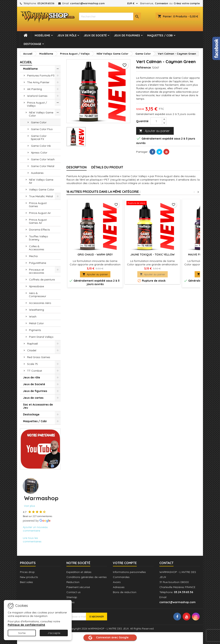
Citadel (32, 350)
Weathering (37, 310)
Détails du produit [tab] (107, 167)
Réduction (73, 582)
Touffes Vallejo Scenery (38, 238)
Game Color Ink (41, 146)
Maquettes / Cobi (160, 35)
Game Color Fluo (42, 129)
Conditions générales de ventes (87, 577)
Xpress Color (39, 153)
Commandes (121, 577)
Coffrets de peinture (42, 280)
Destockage (32, 44)
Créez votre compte (187, 3)
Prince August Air (40, 213)
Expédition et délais (79, 572)
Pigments (35, 330)
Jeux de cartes (33, 398)
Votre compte (125, 563)
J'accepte (54, 633)
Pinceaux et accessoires (37, 271)
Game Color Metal (43, 166)
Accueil (26, 62)
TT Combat (35, 371)
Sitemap (72, 597)
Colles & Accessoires (37, 248)
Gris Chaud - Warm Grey (95, 255)
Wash (33, 316)
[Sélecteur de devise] (133, 3)
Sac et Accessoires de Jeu (38, 406)
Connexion (162, 3)
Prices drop (27, 572)
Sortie (22, 633)
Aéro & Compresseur (37, 295)
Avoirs (117, 582)
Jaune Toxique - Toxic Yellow (152, 255)
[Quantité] (156, 121)
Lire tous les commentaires (32, 540)
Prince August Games (38, 205)
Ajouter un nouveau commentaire (35, 529)
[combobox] (110, 16)
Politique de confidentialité (26, 625)
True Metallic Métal (41, 196)
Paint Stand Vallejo (41, 337)
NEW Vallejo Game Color (41, 114)
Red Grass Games (39, 357)
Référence (144, 68)
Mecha (33, 256)
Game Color (39, 122)
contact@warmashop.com (87, 3)
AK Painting (34, 89)
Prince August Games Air (38, 221)
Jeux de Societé (95, 35)
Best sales (26, 582)
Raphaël (32, 344)
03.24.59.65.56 (46, 3)
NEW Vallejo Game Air (41, 181)
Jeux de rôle (67, 35)
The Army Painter (38, 82)
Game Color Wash (43, 159)
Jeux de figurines (127, 35)
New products (29, 577)
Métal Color (36, 323)
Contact (166, 563)
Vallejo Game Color (42, 190)
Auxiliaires (37, 173)
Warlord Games (37, 96)
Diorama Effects (40, 230)
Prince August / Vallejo (37, 104)
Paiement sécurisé (78, 587)
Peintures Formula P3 (41, 75)
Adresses (119, 587)
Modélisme (42, 35)
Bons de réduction (125, 592)
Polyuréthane (38, 263)
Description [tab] (76, 167)
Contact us (73, 592)
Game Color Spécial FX (39, 137)
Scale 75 (32, 364)
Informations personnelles (129, 572)
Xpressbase (37, 286)
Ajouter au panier (154, 131)
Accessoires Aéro (40, 303)
